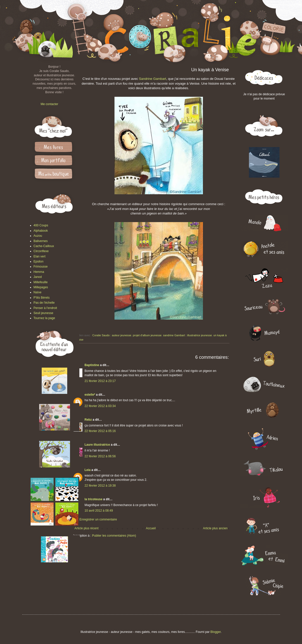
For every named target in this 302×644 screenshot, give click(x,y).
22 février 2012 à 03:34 (100, 406)
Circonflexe (41, 251)
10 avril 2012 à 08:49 (99, 511)
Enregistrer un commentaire (98, 519)
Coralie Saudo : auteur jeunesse (112, 335)
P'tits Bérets (42, 298)
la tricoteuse (94, 499)
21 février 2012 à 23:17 (100, 381)
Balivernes (41, 241)
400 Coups (41, 225)
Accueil (151, 528)
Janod (38, 277)
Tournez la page (44, 318)
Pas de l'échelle (44, 303)
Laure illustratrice (97, 445)
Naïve (38, 292)
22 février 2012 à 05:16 (100, 431)
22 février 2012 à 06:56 (100, 456)
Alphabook (41, 231)
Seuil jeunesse (43, 313)
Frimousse (41, 267)
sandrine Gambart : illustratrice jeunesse (187, 335)
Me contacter (49, 104)
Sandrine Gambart (153, 79)
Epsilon (39, 261)
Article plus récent (87, 528)
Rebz (88, 420)
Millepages (41, 287)
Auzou (38, 236)
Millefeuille (41, 282)
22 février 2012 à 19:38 (100, 486)
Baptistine (92, 365)
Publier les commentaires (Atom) (114, 536)
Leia (88, 470)
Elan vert (40, 256)
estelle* (90, 395)
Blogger (216, 632)
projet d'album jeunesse (147, 335)
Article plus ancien (215, 528)
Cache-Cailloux (44, 246)
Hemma (39, 272)
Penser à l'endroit (45, 308)
